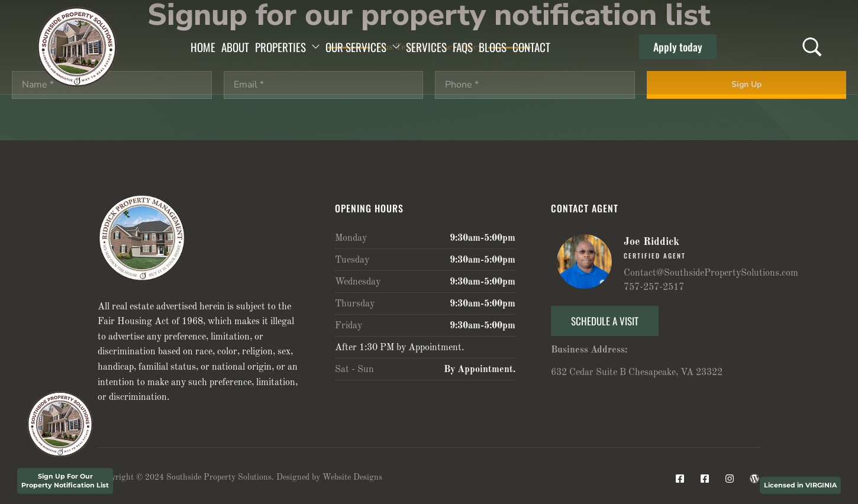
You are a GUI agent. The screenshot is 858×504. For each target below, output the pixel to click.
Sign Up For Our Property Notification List (65, 481)
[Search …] (812, 47)
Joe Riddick (651, 242)
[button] (678, 47)
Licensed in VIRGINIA (800, 485)
